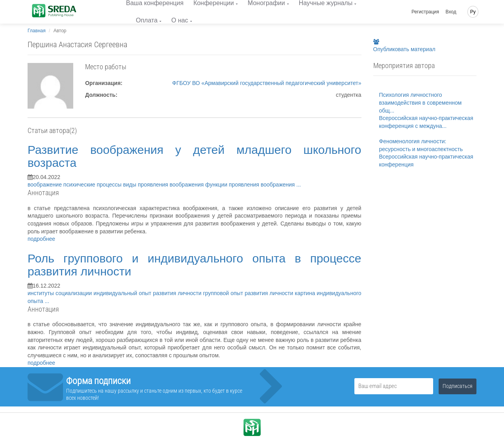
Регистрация (425, 12)
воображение (45, 185)
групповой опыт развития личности (249, 293)
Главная (37, 31)
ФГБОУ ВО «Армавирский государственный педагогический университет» (267, 83)
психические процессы (93, 185)
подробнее (41, 239)
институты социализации (61, 293)
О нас (180, 20)
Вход (451, 12)
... (299, 185)
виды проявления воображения (164, 185)
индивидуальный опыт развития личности (148, 293)
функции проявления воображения (251, 185)
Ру (473, 12)
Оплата (147, 20)
